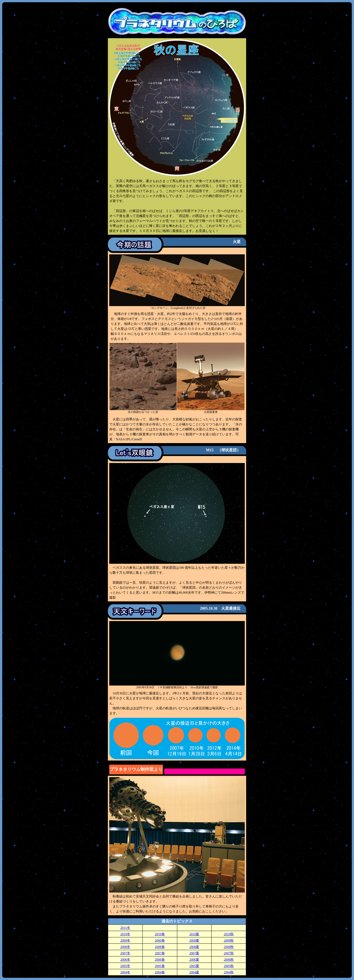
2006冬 (125, 960)
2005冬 (125, 966)
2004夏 (194, 972)
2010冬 (125, 934)
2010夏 (194, 934)
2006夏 (194, 960)
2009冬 (125, 940)
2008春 (160, 947)
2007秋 (229, 953)
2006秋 (229, 960)
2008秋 (229, 947)
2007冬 (125, 953)
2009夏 (194, 940)
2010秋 (229, 934)
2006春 (160, 960)
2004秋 (229, 972)
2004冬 (125, 972)
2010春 (160, 934)
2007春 (160, 953)
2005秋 (229, 966)
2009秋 (229, 940)
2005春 (160, 966)
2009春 (160, 940)
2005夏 (194, 966)
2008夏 (194, 947)
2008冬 (125, 947)
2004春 (160, 972)
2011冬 (125, 928)
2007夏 (194, 953)
